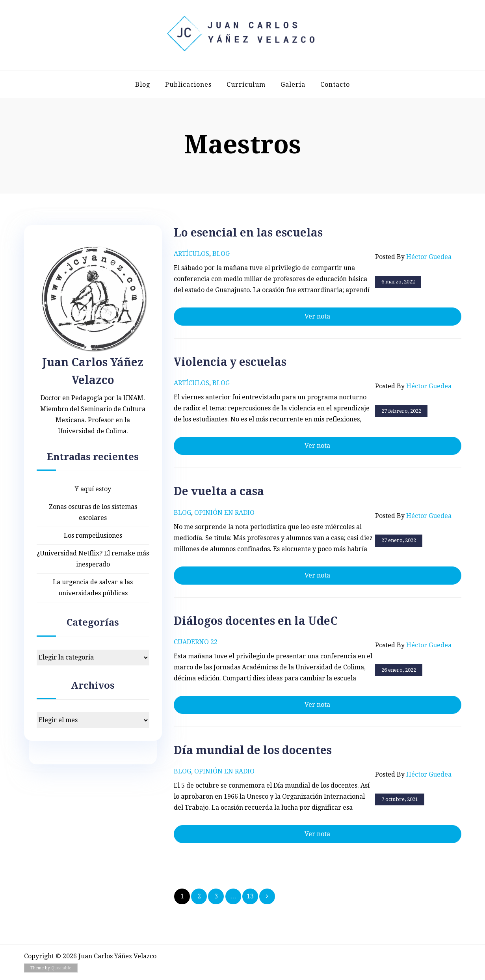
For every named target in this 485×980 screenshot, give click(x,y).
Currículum (246, 85)
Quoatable (61, 968)
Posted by (413, 257)
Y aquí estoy (93, 489)
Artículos (191, 254)
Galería (293, 85)
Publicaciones (188, 85)
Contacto (335, 85)
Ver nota (317, 316)
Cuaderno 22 (196, 642)
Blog (143, 85)
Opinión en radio (224, 513)
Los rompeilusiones (93, 536)
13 (250, 896)
